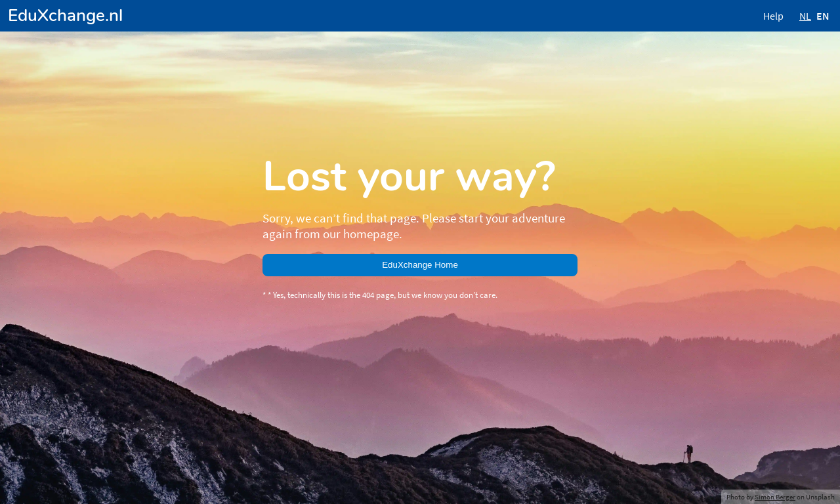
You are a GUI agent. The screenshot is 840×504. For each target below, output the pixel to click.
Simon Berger (775, 497)
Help (773, 16)
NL (805, 16)
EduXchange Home (420, 265)
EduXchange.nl (65, 15)
